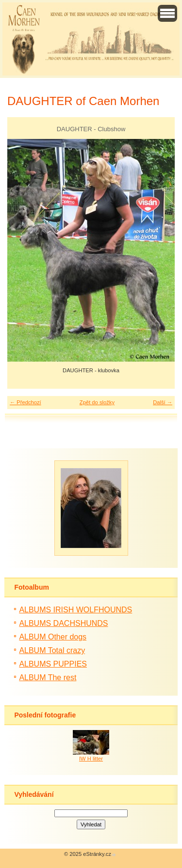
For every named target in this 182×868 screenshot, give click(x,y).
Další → (163, 402)
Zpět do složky (97, 402)
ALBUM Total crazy (52, 650)
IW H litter (91, 759)
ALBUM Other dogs (53, 637)
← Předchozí (25, 402)
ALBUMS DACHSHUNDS (63, 623)
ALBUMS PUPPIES (53, 664)
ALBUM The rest (48, 678)
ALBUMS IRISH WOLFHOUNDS (75, 610)
